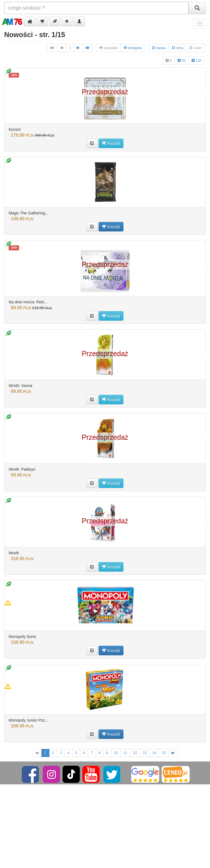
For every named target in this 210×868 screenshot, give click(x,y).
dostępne (133, 48)
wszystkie (108, 48)
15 (164, 753)
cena (177, 48)
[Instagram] (52, 774)
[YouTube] (91, 774)
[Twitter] (112, 774)
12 (135, 753)
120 (196, 60)
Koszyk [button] (111, 143)
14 (154, 753)
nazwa (159, 48)
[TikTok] (71, 774)
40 (182, 60)
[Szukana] (96, 8)
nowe (195, 48)
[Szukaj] (197, 8)
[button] (30, 21)
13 (145, 753)
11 (125, 753)
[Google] (145, 774)
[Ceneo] (176, 774)
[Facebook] (31, 774)
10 (116, 753)
